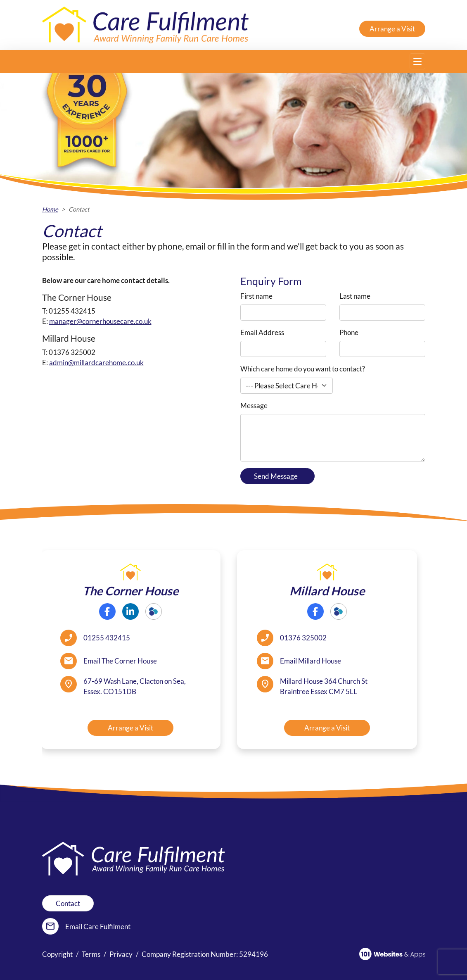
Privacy (121, 954)
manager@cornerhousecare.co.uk (100, 321)
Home (50, 209)
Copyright (57, 954)
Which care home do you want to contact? (303, 369)
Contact (68, 903)
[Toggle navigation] (417, 61)
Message (254, 406)
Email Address (262, 332)
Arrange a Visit (392, 29)
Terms (91, 954)
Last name (355, 296)
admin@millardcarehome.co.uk (96, 363)
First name (256, 296)
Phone (349, 332)
